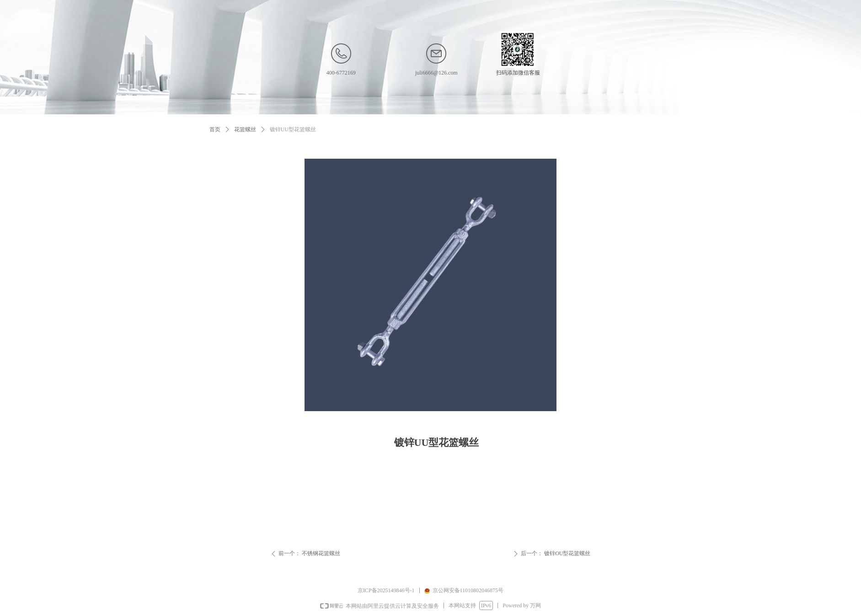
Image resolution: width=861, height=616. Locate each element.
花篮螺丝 (245, 129)
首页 (215, 129)
